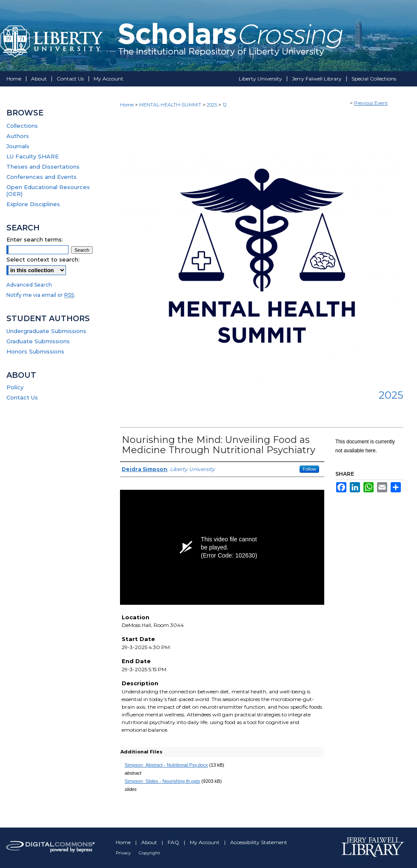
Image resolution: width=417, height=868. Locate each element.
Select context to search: (43, 259)
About (150, 842)
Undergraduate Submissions (46, 331)
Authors (18, 136)
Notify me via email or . (41, 295)
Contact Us (22, 397)
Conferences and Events (41, 177)
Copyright (149, 853)
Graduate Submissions (38, 341)
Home (127, 105)
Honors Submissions (35, 351)
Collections (22, 126)
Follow (309, 469)
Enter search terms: (35, 239)
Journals (18, 146)
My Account (205, 842)
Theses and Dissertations (43, 167)
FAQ (174, 842)
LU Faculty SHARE (33, 156)
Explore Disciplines (33, 204)
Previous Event (371, 103)
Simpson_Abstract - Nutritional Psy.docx (166, 765)
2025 (213, 105)
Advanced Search (29, 285)
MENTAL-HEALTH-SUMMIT (171, 105)
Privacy (124, 853)
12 (225, 105)
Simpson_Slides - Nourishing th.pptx (162, 781)
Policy (15, 387)
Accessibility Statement (259, 842)
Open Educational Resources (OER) (48, 190)
